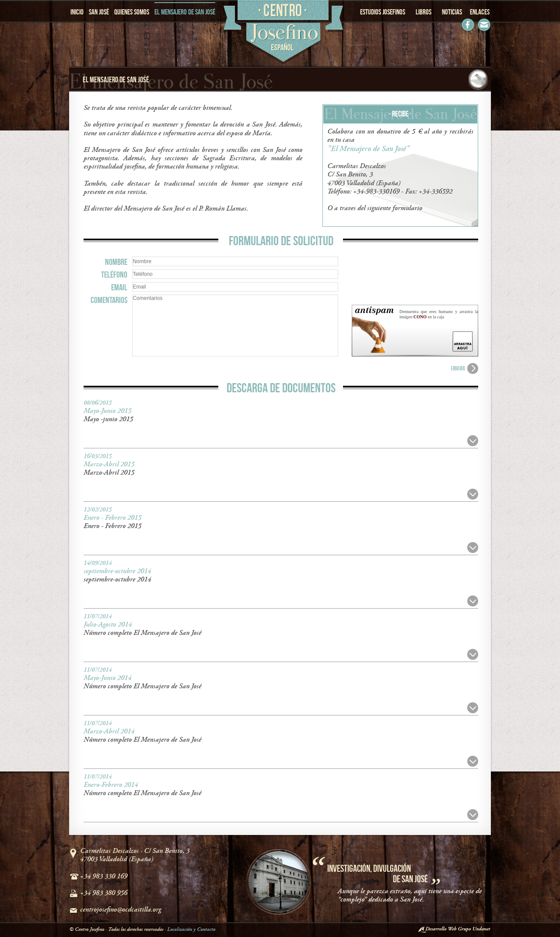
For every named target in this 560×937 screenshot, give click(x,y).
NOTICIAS (452, 12)
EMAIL (119, 287)
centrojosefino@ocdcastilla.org (121, 910)
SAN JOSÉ (99, 12)
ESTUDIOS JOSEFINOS (383, 12)
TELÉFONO (114, 275)
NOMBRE (116, 262)
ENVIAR (458, 368)
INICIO (77, 12)
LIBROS (423, 12)
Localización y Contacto (191, 929)
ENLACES (480, 12)
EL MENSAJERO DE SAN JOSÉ (185, 12)
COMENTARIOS (109, 300)
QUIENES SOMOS (132, 12)
